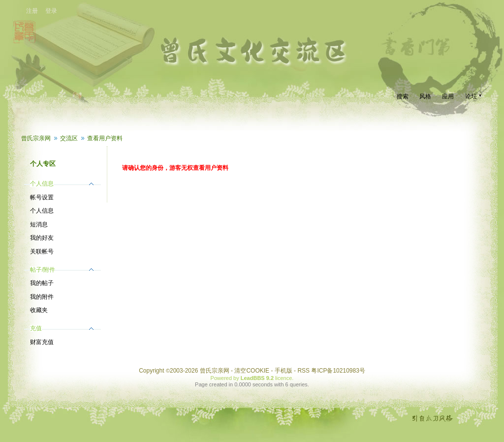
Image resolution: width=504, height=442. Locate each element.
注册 (32, 11)
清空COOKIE (252, 371)
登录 (51, 11)
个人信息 (42, 211)
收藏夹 (39, 310)
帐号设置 (42, 197)
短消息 (39, 224)
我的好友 (42, 238)
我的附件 (42, 297)
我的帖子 (42, 283)
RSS (303, 371)
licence (283, 378)
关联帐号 (42, 252)
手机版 (283, 371)
